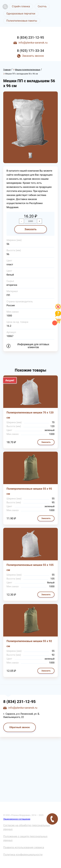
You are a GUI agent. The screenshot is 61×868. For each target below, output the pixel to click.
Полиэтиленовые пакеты (22, 21)
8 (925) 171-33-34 (31, 51)
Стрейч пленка (21, 6)
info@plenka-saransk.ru (33, 43)
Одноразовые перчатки (21, 14)
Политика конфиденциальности (23, 855)
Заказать (30, 229)
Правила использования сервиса (24, 847)
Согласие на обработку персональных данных (27, 827)
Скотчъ (42, 6)
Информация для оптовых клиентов (33, 346)
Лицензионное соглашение (17, 819)
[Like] (58, 309)
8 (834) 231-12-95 (31, 38)
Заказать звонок (33, 56)
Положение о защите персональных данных (25, 838)
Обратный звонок (20, 727)
